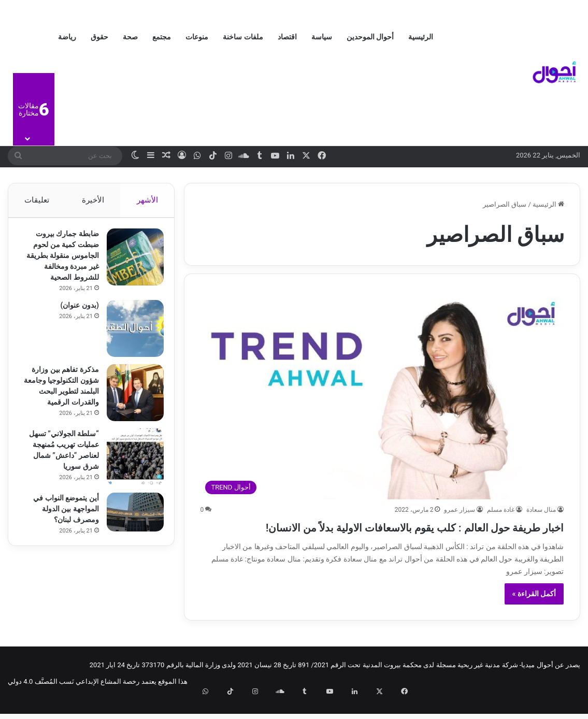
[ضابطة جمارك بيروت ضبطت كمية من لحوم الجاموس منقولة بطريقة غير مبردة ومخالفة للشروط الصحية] (130, 262)
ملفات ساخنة (243, 37)
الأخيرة (93, 200)
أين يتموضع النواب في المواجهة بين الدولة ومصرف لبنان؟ (61, 539)
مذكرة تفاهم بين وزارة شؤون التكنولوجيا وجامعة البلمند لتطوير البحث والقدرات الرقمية (60, 407)
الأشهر (147, 200)
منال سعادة (541, 510)
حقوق (99, 37)
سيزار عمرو (460, 510)
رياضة (67, 37)
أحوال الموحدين (370, 37)
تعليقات (37, 200)
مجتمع (162, 37)
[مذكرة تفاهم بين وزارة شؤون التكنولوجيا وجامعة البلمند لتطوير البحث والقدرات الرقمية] (130, 409)
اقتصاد (287, 37)
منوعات (197, 37)
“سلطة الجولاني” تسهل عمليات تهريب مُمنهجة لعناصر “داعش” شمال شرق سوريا (63, 479)
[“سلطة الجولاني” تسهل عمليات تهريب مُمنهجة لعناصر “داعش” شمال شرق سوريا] (130, 480)
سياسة (322, 37)
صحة (130, 37)
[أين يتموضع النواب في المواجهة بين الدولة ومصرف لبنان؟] (130, 543)
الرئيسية (421, 37)
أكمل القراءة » (534, 612)
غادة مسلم (501, 510)
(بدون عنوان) (75, 321)
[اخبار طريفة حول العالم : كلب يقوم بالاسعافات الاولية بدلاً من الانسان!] (382, 394)
